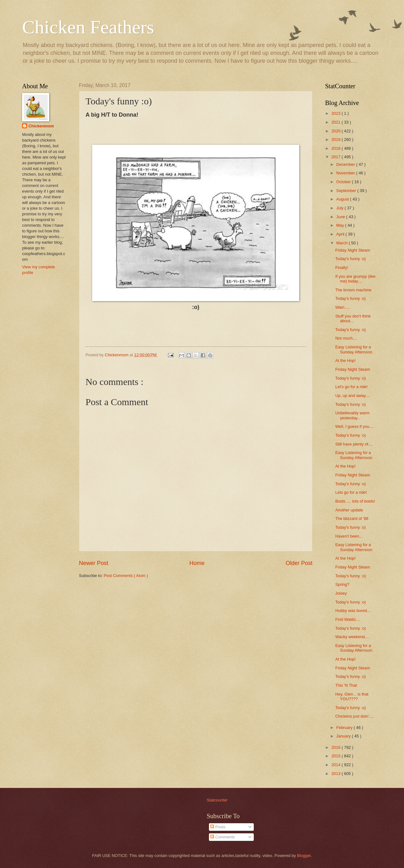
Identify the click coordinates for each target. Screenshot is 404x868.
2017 (336, 157)
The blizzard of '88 (352, 518)
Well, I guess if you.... (354, 426)
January (344, 736)
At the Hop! (345, 361)
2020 (336, 131)
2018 (336, 148)
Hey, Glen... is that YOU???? (352, 696)
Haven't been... (349, 536)
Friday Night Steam (353, 250)
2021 (336, 122)
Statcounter (217, 800)
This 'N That (346, 685)
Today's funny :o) (351, 259)
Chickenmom (41, 126)
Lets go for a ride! (351, 492)
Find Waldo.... (348, 619)
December (346, 164)
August (343, 199)
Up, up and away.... (353, 396)
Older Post (299, 563)
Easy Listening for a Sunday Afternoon (354, 349)
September (347, 191)
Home (197, 563)
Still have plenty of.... (354, 444)
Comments (223, 837)
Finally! (342, 268)
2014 (336, 765)
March (342, 243)
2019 (336, 140)
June (341, 217)
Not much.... (346, 338)
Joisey (341, 593)
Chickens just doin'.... (354, 716)
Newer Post (94, 563)
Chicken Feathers (88, 27)
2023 (336, 113)
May (341, 225)
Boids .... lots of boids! (355, 501)
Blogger (304, 856)
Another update (349, 510)
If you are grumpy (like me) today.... (355, 279)
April (341, 234)
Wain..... (343, 307)
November (346, 173)
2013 (336, 774)
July (340, 208)
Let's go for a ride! (351, 387)
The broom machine (353, 290)
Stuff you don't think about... (353, 318)
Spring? (342, 584)
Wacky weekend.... (352, 637)
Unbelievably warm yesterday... (352, 415)
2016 (336, 747)
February (345, 728)
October (344, 182)
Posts (218, 827)
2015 (336, 756)
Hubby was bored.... (353, 611)
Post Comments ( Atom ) (126, 576)
